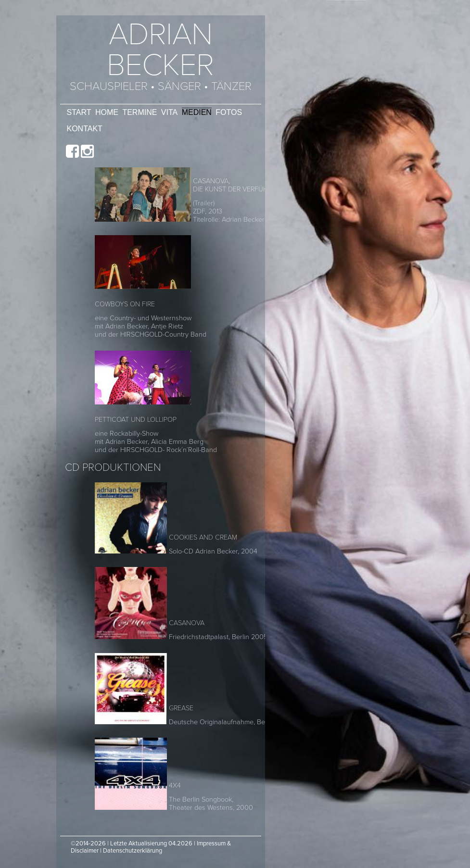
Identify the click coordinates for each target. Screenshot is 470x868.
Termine (140, 112)
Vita (169, 112)
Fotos (229, 112)
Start (79, 112)
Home (107, 112)
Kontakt (85, 129)
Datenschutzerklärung (133, 851)
